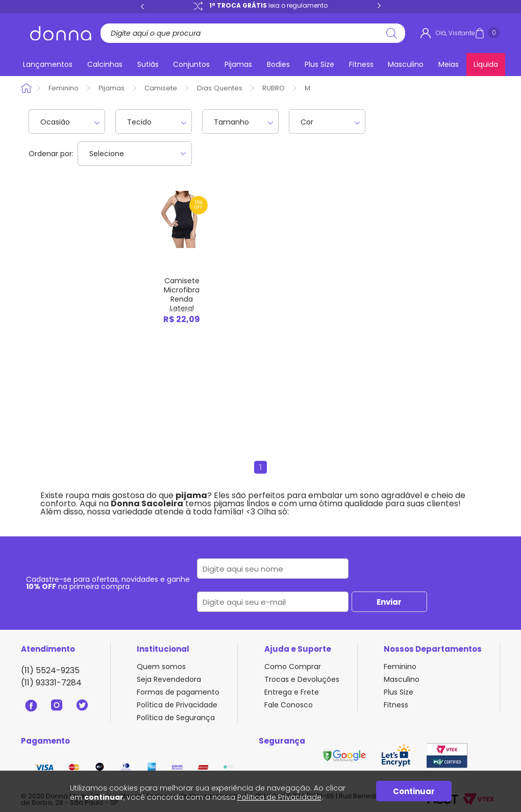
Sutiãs (148, 64)
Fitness (361, 64)
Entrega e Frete (292, 692)
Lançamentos (48, 64)
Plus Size (319, 64)
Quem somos (161, 667)
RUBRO (274, 88)
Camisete (161, 88)
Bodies (278, 64)
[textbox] (249, 33)
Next (379, 6)
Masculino (406, 64)
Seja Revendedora (169, 679)
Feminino (64, 88)
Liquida (486, 64)
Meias (449, 64)
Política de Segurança (176, 718)
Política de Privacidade (177, 705)
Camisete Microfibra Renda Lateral (182, 294)
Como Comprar (293, 667)
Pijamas (238, 64)
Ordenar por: (51, 154)
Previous (142, 6)
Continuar (414, 791)
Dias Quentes (220, 88)
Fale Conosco (289, 705)
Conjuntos (191, 64)
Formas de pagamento (178, 692)
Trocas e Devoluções (302, 679)
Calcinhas (105, 64)
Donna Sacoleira (27, 88)
